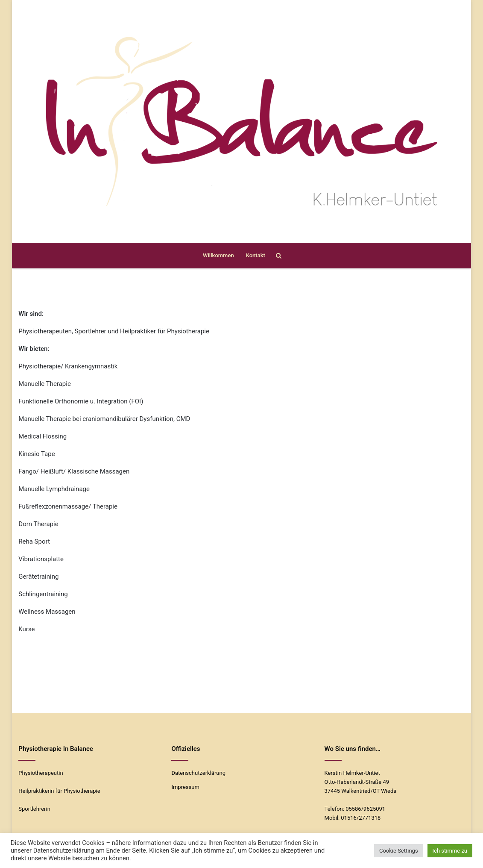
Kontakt (256, 255)
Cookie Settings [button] (399, 851)
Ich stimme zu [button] (450, 851)
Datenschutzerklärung (198, 773)
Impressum (185, 787)
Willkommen (218, 255)
